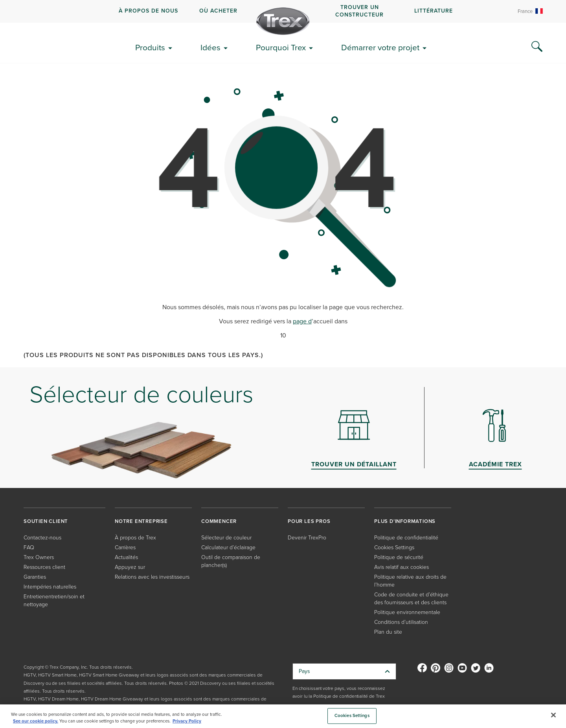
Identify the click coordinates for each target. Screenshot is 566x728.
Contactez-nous (42, 538)
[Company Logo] (283, 21)
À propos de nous (148, 11)
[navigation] (283, 11)
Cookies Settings (394, 547)
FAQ (29, 547)
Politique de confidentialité (406, 538)
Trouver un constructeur (359, 11)
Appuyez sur (130, 567)
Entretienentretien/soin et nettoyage (54, 601)
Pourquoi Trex (281, 47)
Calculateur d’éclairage (228, 547)
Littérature (434, 11)
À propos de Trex (135, 538)
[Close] (553, 715)
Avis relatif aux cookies (402, 567)
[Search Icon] (537, 47)
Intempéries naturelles (50, 587)
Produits (150, 47)
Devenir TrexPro (307, 538)
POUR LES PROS (309, 521)
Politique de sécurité (399, 557)
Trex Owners (39, 557)
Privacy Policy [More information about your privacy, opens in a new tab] (187, 721)
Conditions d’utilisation (401, 622)
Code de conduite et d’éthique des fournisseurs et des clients (411, 599)
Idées (210, 47)
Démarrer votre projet (380, 47)
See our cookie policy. (36, 721)
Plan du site (388, 632)
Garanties (35, 577)
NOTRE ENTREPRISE (141, 521)
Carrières (125, 547)
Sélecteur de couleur (226, 538)
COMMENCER (219, 521)
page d (302, 321)
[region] (283, 716)
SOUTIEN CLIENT (46, 521)
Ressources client (44, 567)
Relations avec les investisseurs (152, 577)
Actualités (126, 557)
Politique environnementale (407, 612)
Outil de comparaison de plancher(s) (231, 561)
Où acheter (218, 11)
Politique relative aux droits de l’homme (410, 581)
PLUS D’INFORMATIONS (405, 521)
